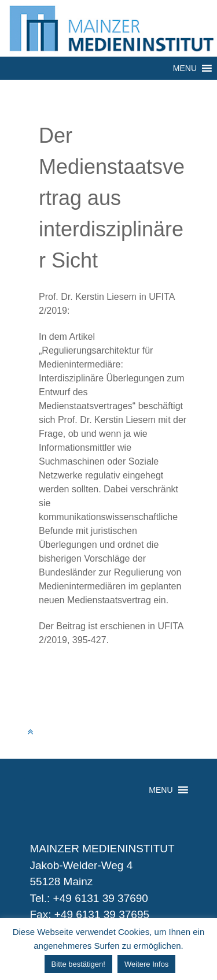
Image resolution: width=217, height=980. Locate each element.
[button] (185, 68)
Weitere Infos (146, 964)
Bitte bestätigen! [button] (78, 964)
